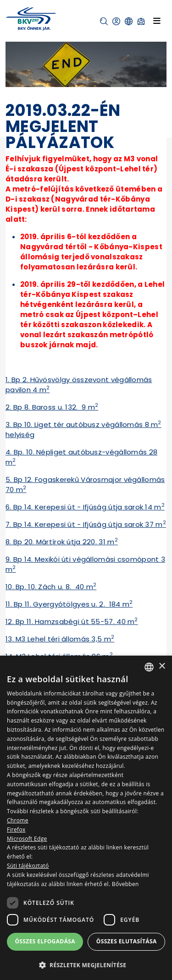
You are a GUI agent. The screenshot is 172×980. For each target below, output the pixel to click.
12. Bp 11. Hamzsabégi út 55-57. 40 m (72, 621)
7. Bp (15, 524)
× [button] (162, 666)
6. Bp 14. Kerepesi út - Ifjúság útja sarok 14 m (85, 507)
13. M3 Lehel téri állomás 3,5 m (60, 639)
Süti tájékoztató (28, 866)
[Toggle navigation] (157, 21)
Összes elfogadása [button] (45, 941)
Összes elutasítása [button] (127, 941)
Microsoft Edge (27, 839)
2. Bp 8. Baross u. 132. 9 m (52, 407)
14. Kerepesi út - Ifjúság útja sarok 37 (90, 524)
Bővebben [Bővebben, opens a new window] (125, 884)
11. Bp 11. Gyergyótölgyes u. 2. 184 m (69, 604)
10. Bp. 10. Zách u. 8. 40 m (51, 587)
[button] (104, 21)
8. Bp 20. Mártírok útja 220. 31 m (62, 542)
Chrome (18, 820)
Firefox (16, 829)
